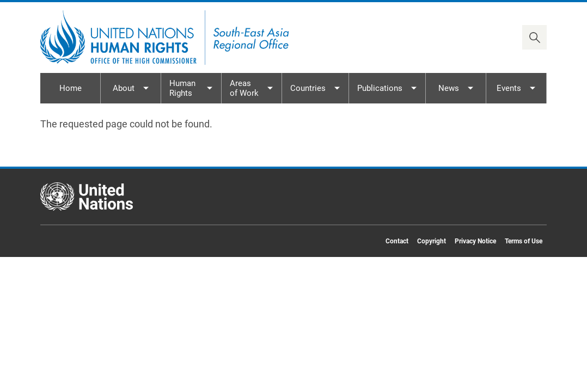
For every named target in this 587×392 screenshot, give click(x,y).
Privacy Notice (475, 241)
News (449, 88)
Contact (397, 241)
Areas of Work (244, 88)
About (124, 88)
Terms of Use (524, 241)
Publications (380, 88)
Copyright (432, 241)
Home (71, 88)
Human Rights (182, 88)
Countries (308, 88)
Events (509, 88)
